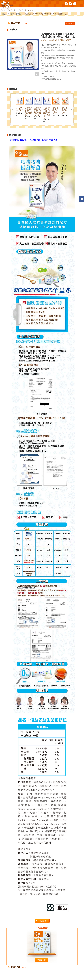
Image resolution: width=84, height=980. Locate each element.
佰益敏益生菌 (10, 10)
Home (4, 14)
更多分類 (70, 24)
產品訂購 (11, 14)
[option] (23, 54)
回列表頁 (41, 921)
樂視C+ (30, 10)
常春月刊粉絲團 (82, 199)
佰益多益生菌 (22, 10)
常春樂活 (19, 14)
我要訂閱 (42, 960)
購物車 (70, 4)
